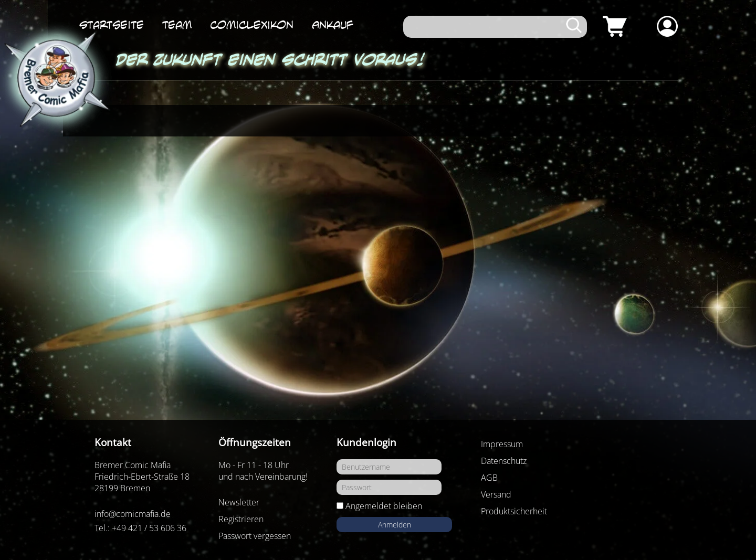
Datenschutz (504, 461)
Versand (496, 494)
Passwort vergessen (255, 536)
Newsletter (239, 502)
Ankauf (333, 25)
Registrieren (241, 519)
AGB (489, 478)
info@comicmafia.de (133, 514)
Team (177, 25)
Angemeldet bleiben (384, 506)
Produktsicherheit (514, 511)
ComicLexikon (252, 25)
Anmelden (395, 525)
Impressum (502, 444)
